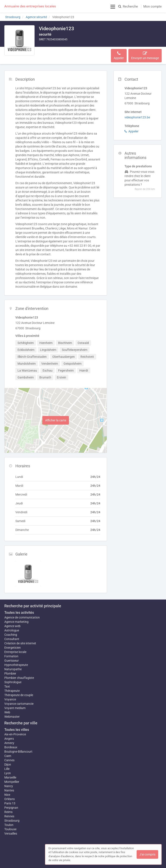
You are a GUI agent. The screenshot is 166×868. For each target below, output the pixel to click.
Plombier (10, 671)
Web (7, 710)
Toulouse (10, 829)
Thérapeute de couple (19, 693)
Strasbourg (12, 821)
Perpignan (11, 808)
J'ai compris (147, 854)
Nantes (9, 790)
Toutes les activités (19, 608)
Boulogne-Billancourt (18, 749)
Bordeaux (11, 745)
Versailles (11, 833)
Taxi (7, 684)
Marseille (10, 775)
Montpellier (12, 780)
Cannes (9, 758)
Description (49, 53)
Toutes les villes (17, 728)
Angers (9, 736)
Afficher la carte (56, 416)
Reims (8, 812)
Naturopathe (13, 667)
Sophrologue (13, 680)
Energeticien (13, 643)
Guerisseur (12, 656)
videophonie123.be (137, 113)
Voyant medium (15, 706)
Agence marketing (16, 617)
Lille (7, 767)
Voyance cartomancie (19, 702)
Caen (8, 754)
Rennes (9, 816)
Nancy (9, 786)
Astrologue (12, 626)
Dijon (8, 762)
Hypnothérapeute (16, 661)
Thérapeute (12, 689)
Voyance (10, 697)
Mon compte (152, 6)
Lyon (8, 771)
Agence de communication (22, 613)
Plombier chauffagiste (19, 676)
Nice (7, 795)
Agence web (12, 622)
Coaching (11, 630)
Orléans (10, 799)
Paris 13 (10, 803)
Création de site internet (20, 639)
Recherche (128, 6)
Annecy (9, 741)
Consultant (12, 635)
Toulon (9, 825)
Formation (11, 652)
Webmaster (12, 714)
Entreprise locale (15, 648)
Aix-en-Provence (15, 732)
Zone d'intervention (76, 53)
